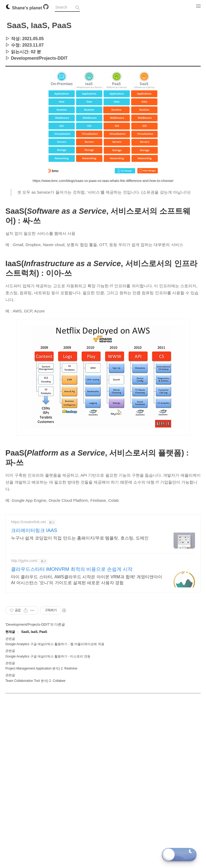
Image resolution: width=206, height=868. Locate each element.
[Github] (46, 8)
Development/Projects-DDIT (39, 58)
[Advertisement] (103, 104)
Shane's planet (24, 8)
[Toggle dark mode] (179, 855)
